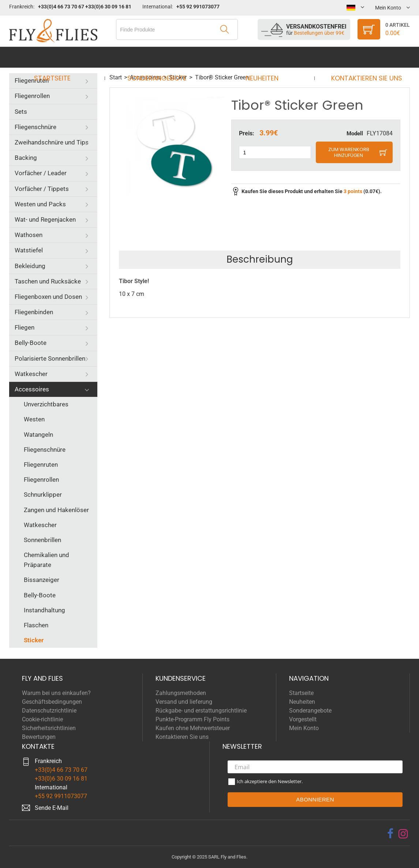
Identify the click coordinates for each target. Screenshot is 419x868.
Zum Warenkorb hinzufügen (349, 152)
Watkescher (31, 374)
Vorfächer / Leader (41, 173)
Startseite (59, 57)
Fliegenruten (32, 80)
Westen (34, 419)
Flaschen (36, 625)
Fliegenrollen (32, 96)
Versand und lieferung (184, 702)
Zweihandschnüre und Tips (52, 142)
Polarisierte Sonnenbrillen (50, 358)
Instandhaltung (44, 610)
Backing (26, 158)
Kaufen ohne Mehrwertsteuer (193, 728)
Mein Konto (304, 728)
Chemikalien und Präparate (46, 560)
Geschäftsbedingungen (52, 702)
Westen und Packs (40, 204)
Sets (21, 112)
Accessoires (32, 389)
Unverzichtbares (46, 404)
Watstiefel (29, 250)
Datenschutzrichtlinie (49, 711)
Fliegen (25, 327)
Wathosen (29, 235)
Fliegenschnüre (35, 127)
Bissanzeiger (42, 580)
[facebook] (390, 834)
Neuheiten (259, 57)
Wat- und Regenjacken (45, 219)
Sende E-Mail (52, 808)
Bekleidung (30, 266)
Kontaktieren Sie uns (360, 57)
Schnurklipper (43, 495)
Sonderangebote (160, 57)
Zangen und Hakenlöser (56, 510)
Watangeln (38, 435)
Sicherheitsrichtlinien (49, 728)
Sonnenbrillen (42, 540)
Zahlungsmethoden (181, 693)
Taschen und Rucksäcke (48, 281)
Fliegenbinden (34, 312)
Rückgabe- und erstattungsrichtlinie (201, 711)
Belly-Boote (31, 343)
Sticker (34, 640)
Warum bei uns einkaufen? (56, 693)
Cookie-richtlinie (42, 719)
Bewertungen (39, 737)
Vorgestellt (303, 719)
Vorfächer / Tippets (42, 189)
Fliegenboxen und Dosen (48, 297)
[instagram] (403, 834)
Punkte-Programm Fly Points (192, 719)
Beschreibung (260, 259)
